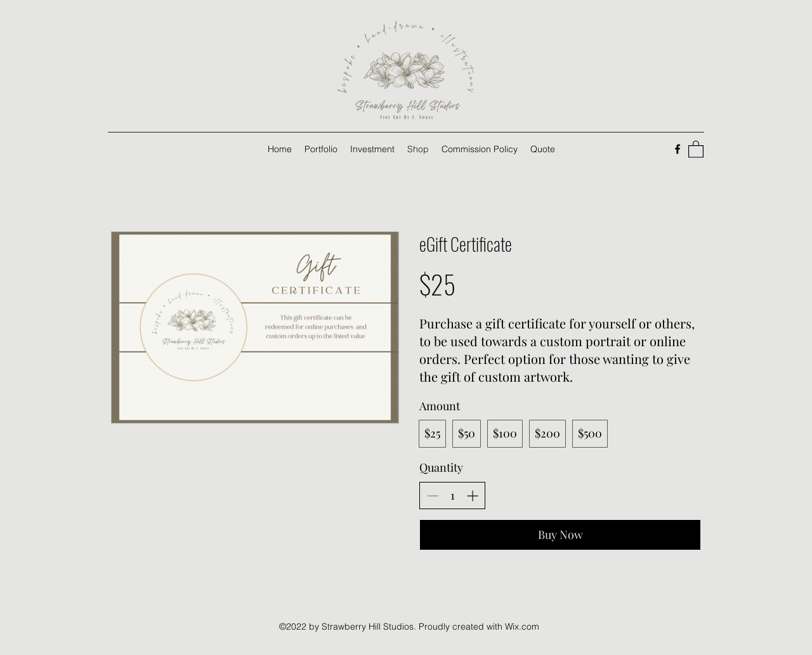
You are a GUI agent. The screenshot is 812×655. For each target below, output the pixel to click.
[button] (696, 149)
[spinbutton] (452, 496)
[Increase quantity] (472, 496)
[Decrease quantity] (432, 496)
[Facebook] (678, 149)
